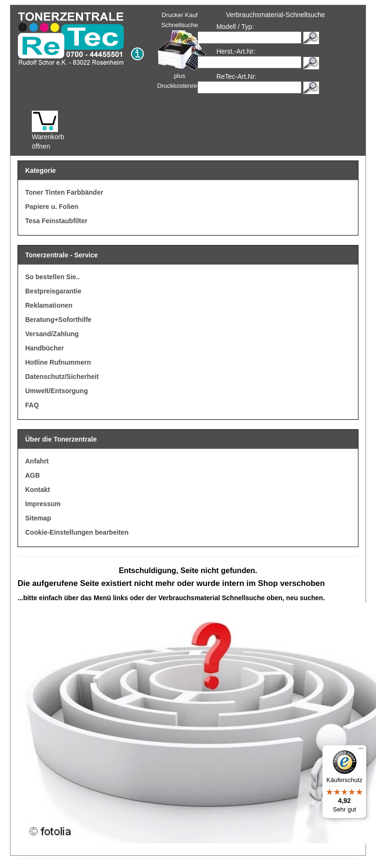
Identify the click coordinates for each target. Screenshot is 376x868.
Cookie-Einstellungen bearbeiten (77, 532)
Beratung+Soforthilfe (58, 320)
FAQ (32, 405)
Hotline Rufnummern (58, 362)
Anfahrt (37, 461)
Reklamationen (49, 305)
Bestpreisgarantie (53, 291)
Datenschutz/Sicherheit (62, 377)
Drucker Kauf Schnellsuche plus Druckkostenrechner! (186, 50)
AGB (33, 475)
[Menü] (361, 751)
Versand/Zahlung (52, 334)
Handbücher (45, 348)
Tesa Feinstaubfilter (56, 221)
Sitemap (38, 518)
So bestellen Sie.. (52, 277)
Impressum (43, 504)
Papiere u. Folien (52, 207)
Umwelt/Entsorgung (56, 391)
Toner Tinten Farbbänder (64, 192)
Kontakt (38, 490)
